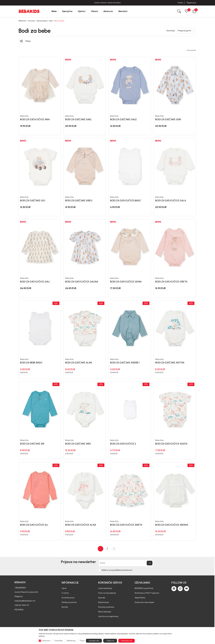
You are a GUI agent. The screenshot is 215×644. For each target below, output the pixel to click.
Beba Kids (24, 116)
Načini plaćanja (105, 612)
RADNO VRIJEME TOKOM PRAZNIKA (108, 3)
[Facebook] (174, 589)
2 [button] (107, 549)
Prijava (180, 3)
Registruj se (191, 3)
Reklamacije (104, 602)
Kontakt (65, 607)
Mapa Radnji (140, 598)
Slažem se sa (117, 570)
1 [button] (100, 549)
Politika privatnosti (69, 602)
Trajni (82, 641)
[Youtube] (187, 589)
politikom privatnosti (123, 570)
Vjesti (64, 588)
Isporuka (102, 598)
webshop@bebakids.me (25, 601)
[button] (194, 11)
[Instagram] (180, 589)
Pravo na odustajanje (107, 593)
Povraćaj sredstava (106, 607)
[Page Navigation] (107, 549)
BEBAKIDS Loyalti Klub (144, 588)
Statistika (59, 641)
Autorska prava (68, 598)
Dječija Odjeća (42, 21)
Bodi (51, 21)
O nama (65, 593)
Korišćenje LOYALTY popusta (147, 593)
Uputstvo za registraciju (108, 616)
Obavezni (46, 641)
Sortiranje (171, 31)
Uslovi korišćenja (105, 588)
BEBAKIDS (22, 21)
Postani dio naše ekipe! (144, 602)
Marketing (71, 641)
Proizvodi (31, 21)
